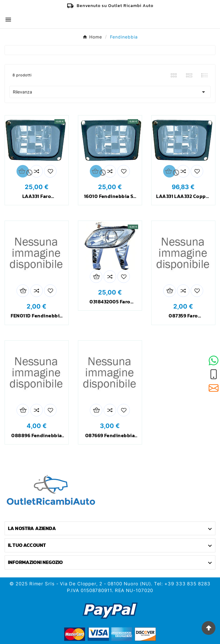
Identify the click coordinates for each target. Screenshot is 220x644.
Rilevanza (110, 92)
